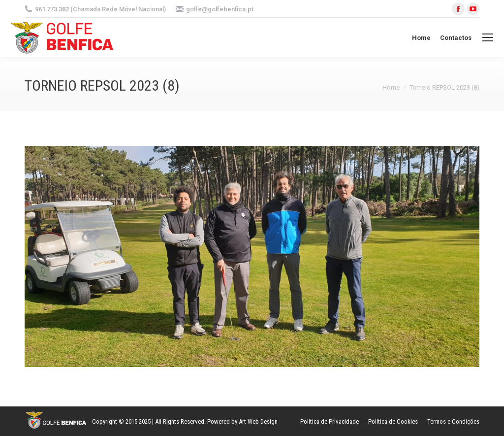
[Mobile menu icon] (488, 37)
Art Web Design (258, 421)
